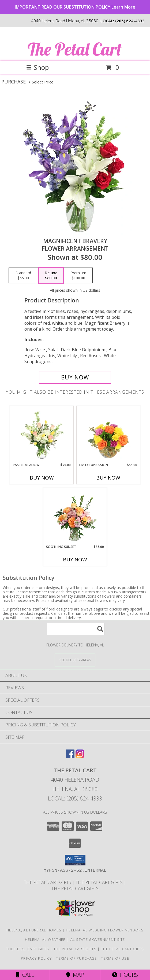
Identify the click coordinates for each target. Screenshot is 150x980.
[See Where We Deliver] (75, 660)
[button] (75, 860)
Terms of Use (115, 958)
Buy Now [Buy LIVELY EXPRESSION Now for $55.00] (108, 478)
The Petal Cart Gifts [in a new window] (48, 882)
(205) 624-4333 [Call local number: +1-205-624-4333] (130, 21)
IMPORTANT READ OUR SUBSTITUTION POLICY (75, 7)
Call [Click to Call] (25, 975)
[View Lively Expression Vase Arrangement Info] (108, 434)
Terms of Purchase (76, 958)
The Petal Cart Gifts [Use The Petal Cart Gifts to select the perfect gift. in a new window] (100, 882)
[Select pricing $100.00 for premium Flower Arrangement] (78, 276)
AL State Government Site (98, 939)
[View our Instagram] (80, 756)
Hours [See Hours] (125, 975)
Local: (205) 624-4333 (75, 798)
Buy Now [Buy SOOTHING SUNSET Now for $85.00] (75, 560)
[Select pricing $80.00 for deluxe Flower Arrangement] (51, 276)
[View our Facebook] (70, 756)
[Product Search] (76, 629)
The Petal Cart (75, 49)
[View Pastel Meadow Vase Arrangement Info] (42, 434)
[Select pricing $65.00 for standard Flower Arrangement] (23, 276)
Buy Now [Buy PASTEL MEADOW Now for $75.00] (42, 478)
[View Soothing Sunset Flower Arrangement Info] (75, 516)
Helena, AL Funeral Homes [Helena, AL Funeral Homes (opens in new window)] (34, 930)
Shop (37, 67)
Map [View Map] (75, 975)
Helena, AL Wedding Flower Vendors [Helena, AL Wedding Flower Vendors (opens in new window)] (105, 930)
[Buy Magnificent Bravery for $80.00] (75, 377)
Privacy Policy (36, 958)
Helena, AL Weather (45, 939)
